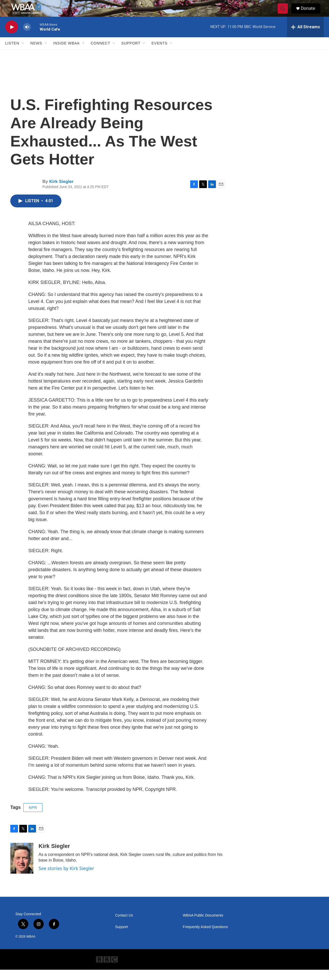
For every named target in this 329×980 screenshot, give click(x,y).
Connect (100, 53)
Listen (12, 53)
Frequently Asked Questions (205, 937)
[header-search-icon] (285, 14)
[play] (12, 37)
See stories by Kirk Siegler (66, 879)
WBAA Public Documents (203, 926)
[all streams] (305, 37)
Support (131, 53)
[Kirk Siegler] (22, 868)
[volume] (27, 37)
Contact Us (124, 926)
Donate (311, 13)
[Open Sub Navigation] (23, 53)
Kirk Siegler (61, 192)
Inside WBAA (66, 53)
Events (159, 53)
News (36, 53)
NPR (33, 818)
